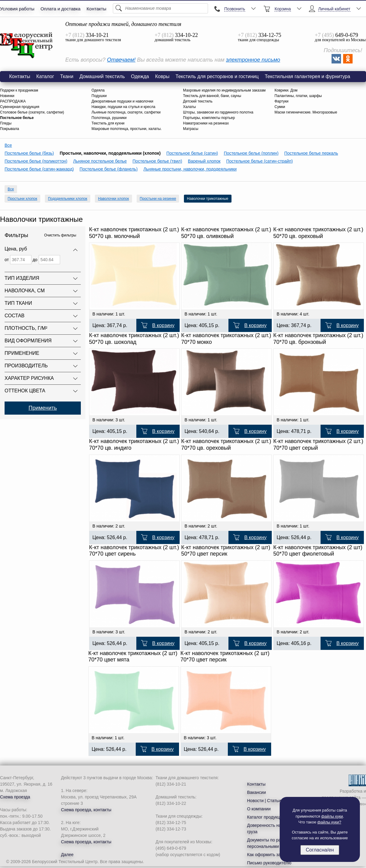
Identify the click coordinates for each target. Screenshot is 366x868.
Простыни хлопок (22, 199)
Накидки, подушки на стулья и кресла (123, 107)
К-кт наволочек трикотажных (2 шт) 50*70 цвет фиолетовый (318, 551)
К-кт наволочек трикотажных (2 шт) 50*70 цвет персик (226, 551)
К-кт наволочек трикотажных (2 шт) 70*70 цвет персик (225, 657)
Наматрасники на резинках (206, 123)
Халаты (189, 107)
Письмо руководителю (269, 863)
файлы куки (332, 816)
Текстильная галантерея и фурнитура (307, 76)
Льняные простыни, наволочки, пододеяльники (190, 169)
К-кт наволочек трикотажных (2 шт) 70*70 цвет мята (133, 657)
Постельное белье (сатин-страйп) (260, 161)
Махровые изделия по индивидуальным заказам (224, 90)
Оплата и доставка (61, 9)
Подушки (99, 96)
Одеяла (98, 90)
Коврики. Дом (286, 90)
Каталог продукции (266, 817)
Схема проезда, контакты (86, 810)
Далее (67, 855)
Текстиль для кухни (108, 123)
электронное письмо (253, 60)
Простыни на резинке (158, 199)
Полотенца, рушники (109, 118)
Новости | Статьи (264, 801)
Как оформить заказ (267, 855)
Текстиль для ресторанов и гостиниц (217, 76)
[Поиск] (160, 8)
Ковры (162, 76)
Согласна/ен (320, 850)
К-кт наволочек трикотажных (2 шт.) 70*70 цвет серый (318, 445)
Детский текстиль (198, 101)
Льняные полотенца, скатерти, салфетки (126, 112)
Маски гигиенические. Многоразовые (306, 112)
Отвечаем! (121, 60)
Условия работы (17, 9)
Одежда (140, 76)
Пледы (6, 123)
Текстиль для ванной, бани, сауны (212, 96)
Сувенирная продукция (20, 107)
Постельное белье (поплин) (251, 153)
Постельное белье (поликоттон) (36, 161)
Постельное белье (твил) (158, 161)
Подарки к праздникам (19, 90)
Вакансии (257, 792)
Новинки (7, 96)
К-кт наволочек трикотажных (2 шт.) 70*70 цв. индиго (134, 445)
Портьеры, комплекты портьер (209, 118)
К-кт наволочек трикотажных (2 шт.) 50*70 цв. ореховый (318, 233)
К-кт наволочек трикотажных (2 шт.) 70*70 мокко (226, 339)
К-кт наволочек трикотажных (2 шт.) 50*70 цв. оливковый (226, 233)
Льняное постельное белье (100, 161)
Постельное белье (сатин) (192, 153)
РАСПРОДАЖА (13, 101)
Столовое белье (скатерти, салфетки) (32, 112)
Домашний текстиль (102, 76)
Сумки (280, 107)
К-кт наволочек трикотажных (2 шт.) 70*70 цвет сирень (134, 551)
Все (8, 145)
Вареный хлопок (204, 161)
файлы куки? (329, 822)
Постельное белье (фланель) (109, 169)
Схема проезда (15, 797)
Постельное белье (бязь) (29, 153)
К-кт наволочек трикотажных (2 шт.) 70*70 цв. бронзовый (318, 339)
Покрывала (9, 129)
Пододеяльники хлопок (68, 199)
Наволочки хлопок (113, 199)
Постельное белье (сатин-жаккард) (39, 169)
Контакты (97, 9)
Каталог (45, 76)
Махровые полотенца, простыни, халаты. (127, 129)
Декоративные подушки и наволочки (122, 101)
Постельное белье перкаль (311, 153)
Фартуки (282, 101)
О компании (259, 809)
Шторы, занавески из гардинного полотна (218, 112)
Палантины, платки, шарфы (298, 96)
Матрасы (191, 129)
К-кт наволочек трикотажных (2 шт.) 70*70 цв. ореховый (226, 445)
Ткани (67, 76)
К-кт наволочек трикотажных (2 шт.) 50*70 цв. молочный (134, 233)
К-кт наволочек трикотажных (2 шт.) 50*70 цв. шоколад (134, 339)
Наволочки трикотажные (27, 45)
